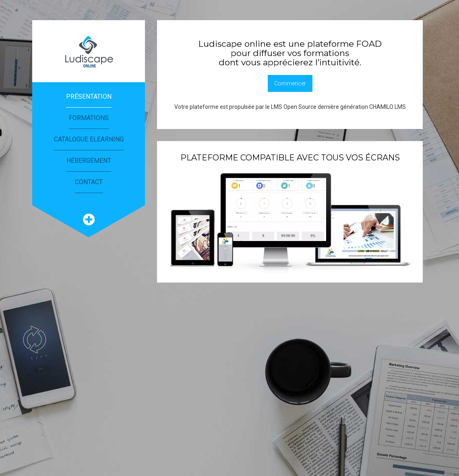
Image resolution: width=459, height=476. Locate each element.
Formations (89, 118)
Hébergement (89, 161)
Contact (89, 182)
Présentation (89, 97)
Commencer (290, 83)
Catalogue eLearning (89, 139)
